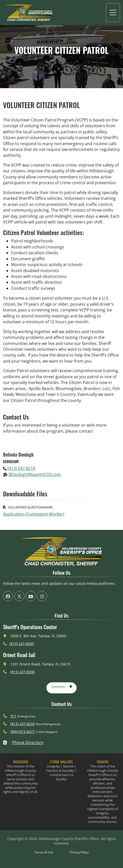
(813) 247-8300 (23, 672)
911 (13, 716)
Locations (62, 687)
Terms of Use (44, 852)
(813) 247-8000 (22, 644)
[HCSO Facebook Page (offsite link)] (8, 596)
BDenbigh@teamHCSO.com (35, 474)
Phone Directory (23, 743)
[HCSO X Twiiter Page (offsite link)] (19, 596)
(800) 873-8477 (23, 732)
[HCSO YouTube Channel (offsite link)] (31, 596)
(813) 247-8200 (23, 724)
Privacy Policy (79, 852)
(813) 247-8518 (21, 468)
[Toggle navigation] (113, 13)
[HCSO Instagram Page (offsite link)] (42, 596)
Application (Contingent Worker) (34, 514)
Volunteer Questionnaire (28, 507)
